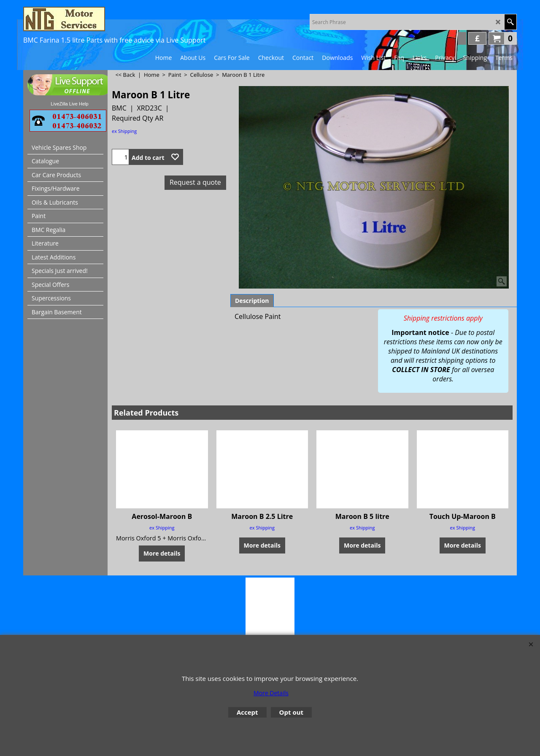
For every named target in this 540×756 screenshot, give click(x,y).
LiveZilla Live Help (69, 104)
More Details (271, 693)
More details (162, 553)
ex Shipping (124, 131)
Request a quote (195, 182)
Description (252, 301)
